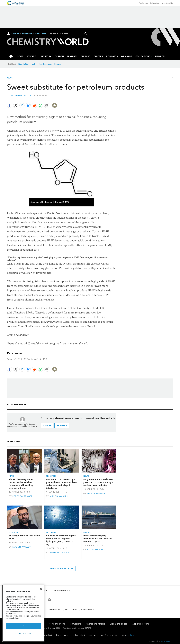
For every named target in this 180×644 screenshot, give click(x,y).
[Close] (41, 589)
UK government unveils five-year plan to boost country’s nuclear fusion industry (98, 482)
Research (51, 476)
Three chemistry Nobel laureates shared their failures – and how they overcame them (21, 484)
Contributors (59, 590)
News (10, 78)
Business (13, 532)
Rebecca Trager (22, 496)
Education (155, 3)
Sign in (47, 426)
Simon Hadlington (21, 95)
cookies (130, 635)
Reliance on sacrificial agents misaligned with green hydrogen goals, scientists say (61, 540)
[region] (23, 613)
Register (27, 34)
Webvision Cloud (167, 641)
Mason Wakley (59, 496)
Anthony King (96, 550)
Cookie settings (23, 633)
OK (23, 626)
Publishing (143, 3)
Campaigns (76, 624)
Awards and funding (95, 624)
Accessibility (71, 610)
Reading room (45, 64)
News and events (57, 624)
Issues (45, 590)
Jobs (34, 64)
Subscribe (41, 34)
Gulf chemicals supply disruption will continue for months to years (98, 539)
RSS (71, 590)
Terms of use (55, 610)
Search (86, 33)
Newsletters (24, 64)
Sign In (15, 33)
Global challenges (118, 624)
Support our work (140, 624)
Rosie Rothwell (60, 553)
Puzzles (58, 64)
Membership (167, 3)
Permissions (86, 610)
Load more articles (62, 569)
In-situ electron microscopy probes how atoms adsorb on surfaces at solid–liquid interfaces (62, 484)
